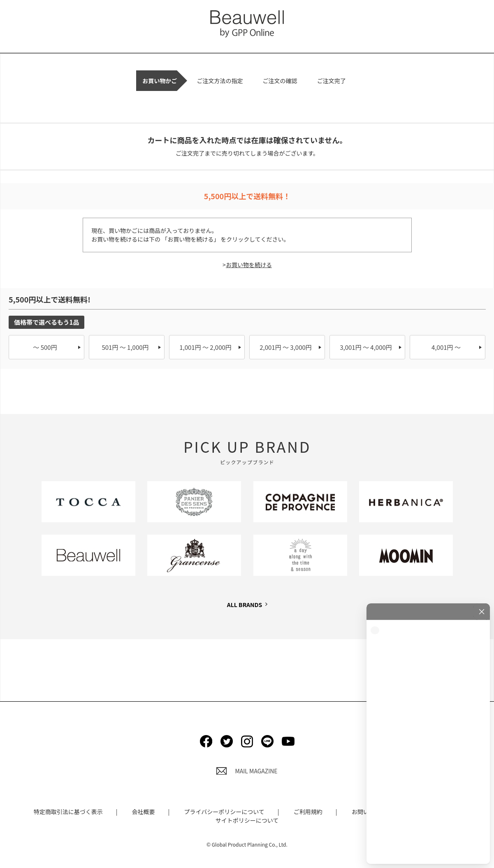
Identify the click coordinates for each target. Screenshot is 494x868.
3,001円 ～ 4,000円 (366, 347)
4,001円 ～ (446, 347)
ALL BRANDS (245, 605)
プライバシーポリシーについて (224, 812)
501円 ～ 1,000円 (125, 347)
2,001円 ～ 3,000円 (286, 347)
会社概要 (144, 812)
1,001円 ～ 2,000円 (205, 347)
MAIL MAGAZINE (247, 771)
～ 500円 (45, 347)
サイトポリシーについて (247, 820)
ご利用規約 (308, 812)
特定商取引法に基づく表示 (68, 812)
